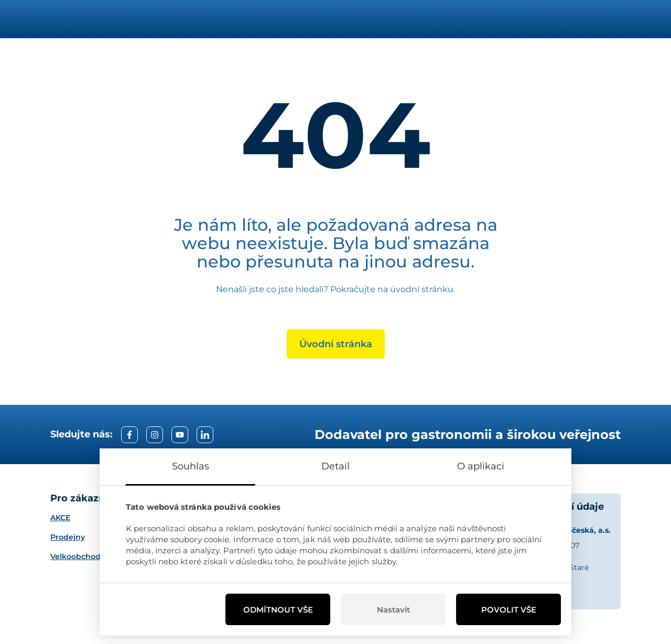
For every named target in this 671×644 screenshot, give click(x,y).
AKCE (60, 518)
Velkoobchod (75, 556)
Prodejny (68, 537)
